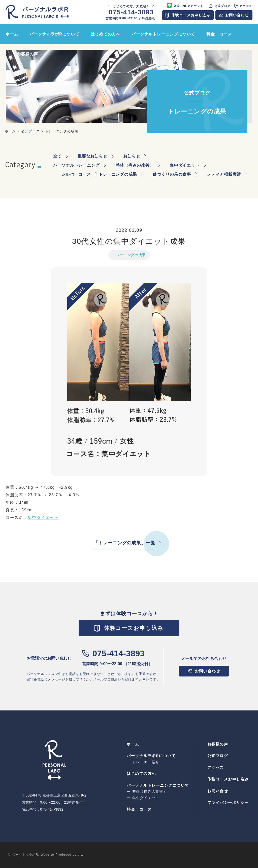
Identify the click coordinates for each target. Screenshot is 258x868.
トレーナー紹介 (146, 762)
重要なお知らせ (92, 156)
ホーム (10, 131)
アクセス (246, 6)
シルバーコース (76, 174)
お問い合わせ (237, 15)
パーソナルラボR (37, 12)
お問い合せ (218, 791)
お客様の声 (218, 744)
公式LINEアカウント (188, 6)
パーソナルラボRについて (151, 756)
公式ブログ (222, 6)
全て (57, 156)
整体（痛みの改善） (135, 165)
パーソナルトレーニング (76, 165)
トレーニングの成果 (118, 174)
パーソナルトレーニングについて (158, 785)
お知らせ (132, 156)
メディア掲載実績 (224, 174)
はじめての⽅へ (141, 773)
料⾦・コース (139, 809)
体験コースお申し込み (191, 15)
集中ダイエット (185, 165)
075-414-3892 (52, 809)
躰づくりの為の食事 (172, 174)
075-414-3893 (119, 653)
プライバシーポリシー (228, 802)
